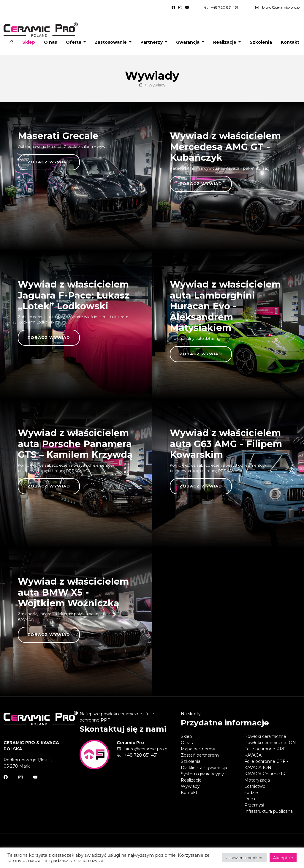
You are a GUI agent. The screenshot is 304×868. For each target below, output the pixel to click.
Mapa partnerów (198, 749)
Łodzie (251, 793)
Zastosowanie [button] (111, 42)
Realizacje (191, 780)
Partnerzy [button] (152, 42)
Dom (250, 799)
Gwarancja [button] (188, 42)
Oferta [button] (74, 42)
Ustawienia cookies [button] (244, 858)
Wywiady (190, 786)
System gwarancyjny (202, 774)
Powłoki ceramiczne (265, 736)
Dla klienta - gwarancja (204, 768)
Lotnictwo (255, 786)
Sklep (29, 42)
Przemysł (254, 805)
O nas (50, 42)
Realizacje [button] (225, 42)
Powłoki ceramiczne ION (270, 743)
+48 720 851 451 (221, 7)
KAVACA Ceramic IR (265, 774)
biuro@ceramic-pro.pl (278, 7)
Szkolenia (261, 42)
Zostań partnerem (200, 755)
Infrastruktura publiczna (269, 811)
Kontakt (290, 42)
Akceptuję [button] (283, 858)
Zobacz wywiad (49, 162)
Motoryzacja (257, 780)
